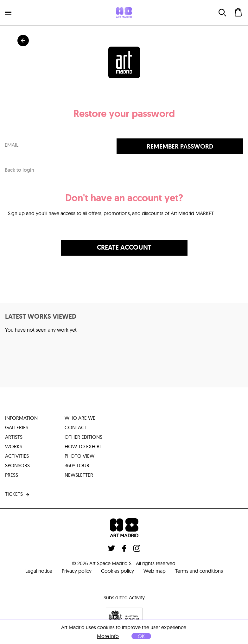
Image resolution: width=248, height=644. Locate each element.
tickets (18, 494)
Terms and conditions (199, 571)
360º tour (77, 465)
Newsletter (79, 475)
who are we (80, 418)
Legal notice (39, 571)
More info (108, 636)
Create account (124, 247)
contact (76, 427)
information (21, 418)
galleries (17, 427)
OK (141, 636)
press (12, 475)
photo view (79, 456)
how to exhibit (84, 446)
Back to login (19, 170)
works (14, 446)
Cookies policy (118, 571)
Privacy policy (77, 571)
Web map (155, 571)
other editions (83, 437)
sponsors (17, 465)
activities (17, 456)
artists (14, 437)
